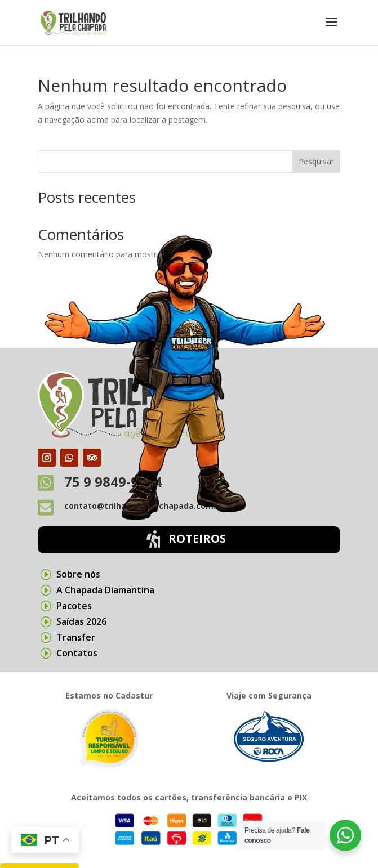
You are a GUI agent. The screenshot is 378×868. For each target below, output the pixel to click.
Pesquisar (316, 161)
